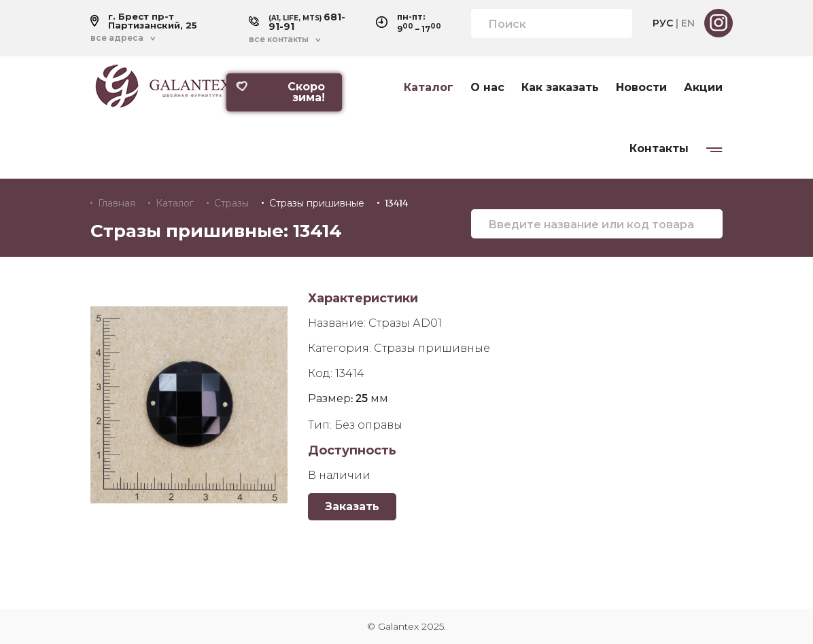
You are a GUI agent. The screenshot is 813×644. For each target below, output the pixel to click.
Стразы (231, 203)
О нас (487, 88)
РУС (663, 23)
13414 (396, 203)
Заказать (352, 506)
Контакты (659, 149)
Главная (117, 203)
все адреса (117, 38)
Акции (703, 88)
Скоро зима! (280, 92)
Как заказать (560, 88)
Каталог (429, 88)
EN (688, 23)
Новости (641, 88)
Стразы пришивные (317, 203)
